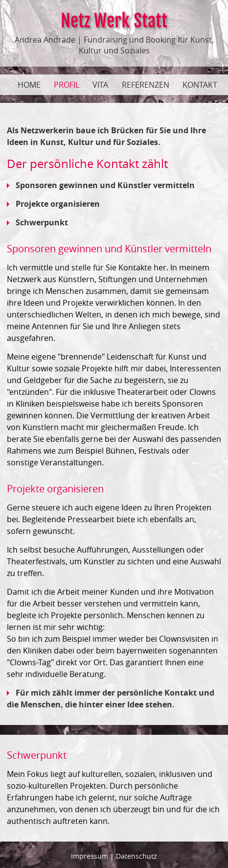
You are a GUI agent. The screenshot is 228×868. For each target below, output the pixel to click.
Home (29, 85)
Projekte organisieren (53, 204)
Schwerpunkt (37, 222)
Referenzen (146, 85)
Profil (67, 85)
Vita (100, 85)
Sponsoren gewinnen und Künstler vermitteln (101, 185)
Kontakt (200, 85)
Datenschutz (137, 856)
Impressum (90, 856)
